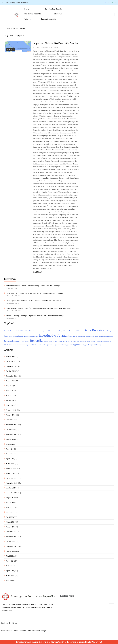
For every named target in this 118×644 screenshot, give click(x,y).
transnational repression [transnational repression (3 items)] (25, 345)
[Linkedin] (105, 3)
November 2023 (12, 483)
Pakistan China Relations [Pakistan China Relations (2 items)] (107, 336)
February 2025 (11, 410)
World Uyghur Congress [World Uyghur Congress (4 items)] (87, 345)
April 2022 (10, 571)
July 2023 (9, 503)
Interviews (58, 14)
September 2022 (12, 546)
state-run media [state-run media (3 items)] (72, 341)
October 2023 (11, 488)
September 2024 (12, 434)
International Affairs (51, 19)
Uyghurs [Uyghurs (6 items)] (76, 345)
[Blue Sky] (109, 3)
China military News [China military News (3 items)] (30, 331)
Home (27, 9)
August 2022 (10, 551)
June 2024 (10, 449)
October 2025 (11, 371)
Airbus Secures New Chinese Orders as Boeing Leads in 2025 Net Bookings (33, 286)
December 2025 (12, 361)
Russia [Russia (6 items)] (46, 341)
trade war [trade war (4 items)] (16, 345)
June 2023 (10, 507)
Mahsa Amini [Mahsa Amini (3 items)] (82, 336)
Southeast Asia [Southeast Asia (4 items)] (53, 341)
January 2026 (11, 357)
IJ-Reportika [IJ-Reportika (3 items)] (31, 336)
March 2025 (10, 405)
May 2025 (10, 395)
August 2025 (10, 381)
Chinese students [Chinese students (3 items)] (67, 331)
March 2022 (10, 576)
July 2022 (9, 556)
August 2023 (10, 498)
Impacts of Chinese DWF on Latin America (56, 43)
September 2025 (12, 376)
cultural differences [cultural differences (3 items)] (78, 331)
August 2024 (10, 439)
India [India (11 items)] (36, 336)
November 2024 (12, 425)
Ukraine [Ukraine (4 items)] (35, 345)
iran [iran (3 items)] (74, 336)
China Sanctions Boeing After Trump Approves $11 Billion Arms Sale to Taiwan (34, 293)
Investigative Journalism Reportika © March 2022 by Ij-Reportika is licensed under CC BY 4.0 (59, 642)
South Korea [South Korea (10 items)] (63, 341)
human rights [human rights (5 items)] (23, 336)
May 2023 (10, 512)
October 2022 (11, 541)
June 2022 (10, 561)
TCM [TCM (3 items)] (78, 341)
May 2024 (10, 454)
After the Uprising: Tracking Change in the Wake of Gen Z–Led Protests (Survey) (35, 316)
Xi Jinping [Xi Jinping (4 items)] (97, 345)
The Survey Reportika (33, 14)
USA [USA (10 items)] (39, 345)
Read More (38, 272)
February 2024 (11, 468)
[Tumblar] (112, 3)
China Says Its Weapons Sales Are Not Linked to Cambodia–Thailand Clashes (33, 301)
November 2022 (12, 537)
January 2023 (11, 527)
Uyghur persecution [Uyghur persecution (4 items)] (59, 345)
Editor (37, 47)
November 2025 (12, 366)
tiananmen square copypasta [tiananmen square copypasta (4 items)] (94, 341)
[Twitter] (102, 3)
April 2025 (10, 400)
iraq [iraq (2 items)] (77, 336)
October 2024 (11, 429)
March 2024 (10, 464)
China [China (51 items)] (21, 331)
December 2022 (12, 532)
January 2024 (11, 473)
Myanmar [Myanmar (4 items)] (89, 336)
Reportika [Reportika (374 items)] (37, 341)
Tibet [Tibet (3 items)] (11, 345)
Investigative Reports (53, 9)
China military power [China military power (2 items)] (42, 331)
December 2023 (12, 478)
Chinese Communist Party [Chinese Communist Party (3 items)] (55, 331)
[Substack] (116, 3)
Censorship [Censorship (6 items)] (14, 331)
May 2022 (10, 566)
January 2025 (11, 415)
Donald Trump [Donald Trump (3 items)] (107, 331)
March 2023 (10, 522)
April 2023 (10, 517)
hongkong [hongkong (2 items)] (15, 336)
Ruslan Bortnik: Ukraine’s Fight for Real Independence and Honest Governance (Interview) (38, 308)
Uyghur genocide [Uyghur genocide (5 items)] (47, 345)
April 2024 (10, 459)
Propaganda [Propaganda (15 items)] (9, 341)
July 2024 (9, 444)
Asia (28, 19)
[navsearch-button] (116, 15)
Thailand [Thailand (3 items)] (82, 341)
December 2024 (12, 420)
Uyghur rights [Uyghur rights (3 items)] (69, 345)
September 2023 (12, 493)
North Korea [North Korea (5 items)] (96, 336)
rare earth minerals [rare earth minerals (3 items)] (24, 341)
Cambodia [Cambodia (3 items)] (7, 331)
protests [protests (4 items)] (16, 341)
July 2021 (9, 580)
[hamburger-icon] (111, 602)
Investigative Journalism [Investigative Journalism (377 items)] (56, 335)
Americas (11, 50)
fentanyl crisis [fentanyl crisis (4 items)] (8, 336)
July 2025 (9, 386)
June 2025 (10, 391)
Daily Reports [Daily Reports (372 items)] (93, 330)
